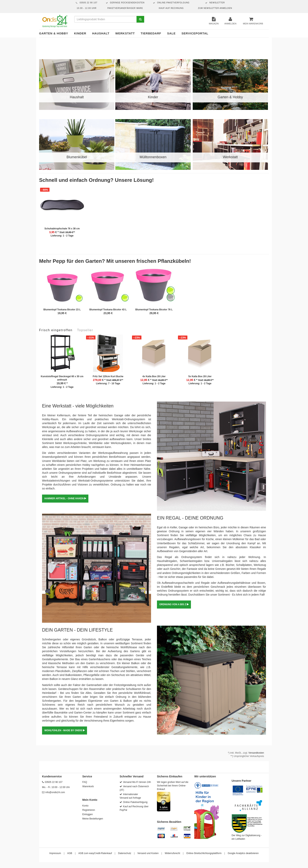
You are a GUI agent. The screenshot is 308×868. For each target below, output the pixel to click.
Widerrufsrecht (172, 853)
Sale (171, 33)
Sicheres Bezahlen (169, 822)
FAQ (85, 782)
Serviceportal (195, 33)
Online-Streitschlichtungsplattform (204, 853)
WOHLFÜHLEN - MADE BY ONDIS (65, 730)
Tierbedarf (151, 33)
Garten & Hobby (54, 33)
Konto (85, 806)
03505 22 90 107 (54, 782)
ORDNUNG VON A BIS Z (174, 604)
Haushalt (101, 33)
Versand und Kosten (148, 853)
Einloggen (88, 814)
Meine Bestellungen (93, 819)
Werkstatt (125, 33)
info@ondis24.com (55, 792)
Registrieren (89, 810)
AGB (70, 853)
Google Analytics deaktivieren (243, 853)
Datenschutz (125, 853)
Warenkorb (88, 786)
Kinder (80, 33)
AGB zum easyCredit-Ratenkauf (95, 853)
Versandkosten (256, 753)
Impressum (55, 853)
